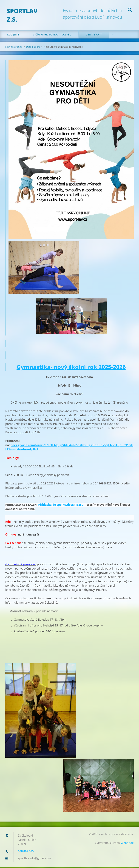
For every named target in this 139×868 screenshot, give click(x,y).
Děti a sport (94, 35)
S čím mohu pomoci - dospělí (52, 35)
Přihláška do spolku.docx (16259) (61, 506)
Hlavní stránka (14, 48)
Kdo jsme (13, 35)
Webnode (127, 844)
